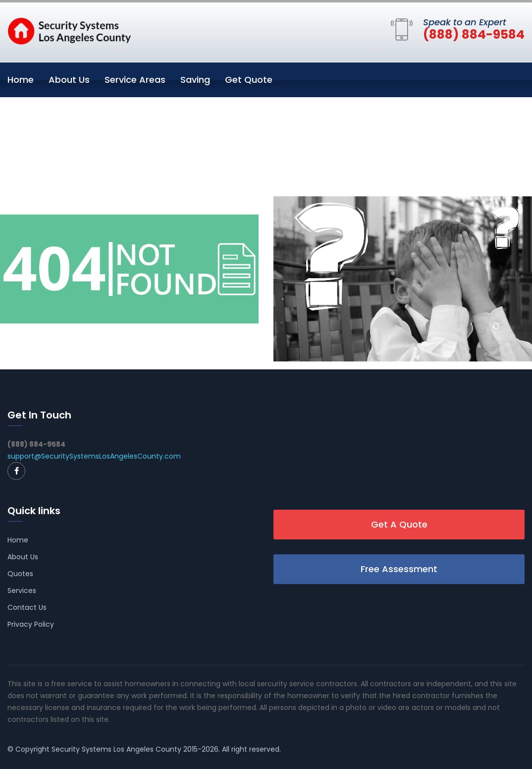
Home (21, 80)
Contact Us (27, 607)
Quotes (20, 574)
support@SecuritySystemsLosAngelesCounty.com (94, 456)
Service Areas (135, 80)
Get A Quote (399, 524)
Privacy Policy (31, 624)
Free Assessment (399, 569)
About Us (69, 80)
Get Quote (249, 80)
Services (22, 591)
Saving (195, 80)
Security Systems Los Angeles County (116, 749)
